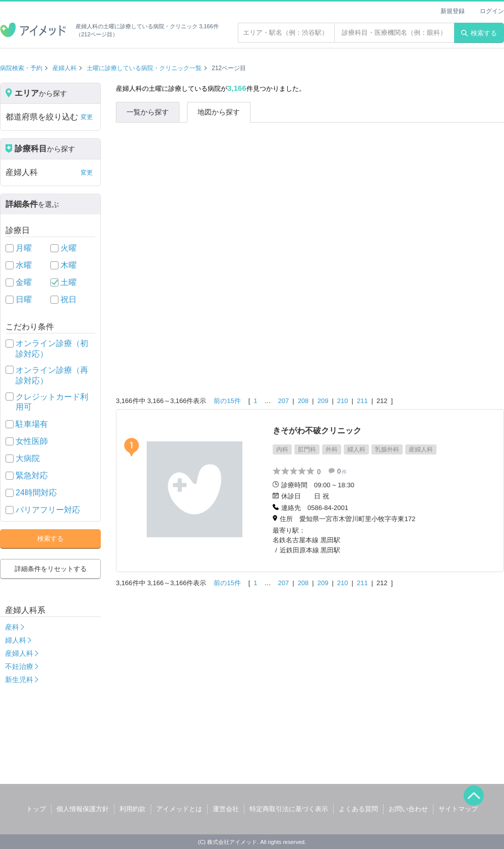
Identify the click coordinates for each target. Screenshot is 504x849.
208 (303, 401)
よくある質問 (358, 809)
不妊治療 (19, 666)
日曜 (24, 299)
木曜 (69, 265)
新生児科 (19, 680)
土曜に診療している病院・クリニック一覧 (144, 68)
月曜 (24, 248)
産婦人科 (65, 68)
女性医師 (32, 441)
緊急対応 (32, 475)
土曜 (69, 282)
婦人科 (16, 640)
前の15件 (227, 401)
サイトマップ (458, 809)
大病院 (28, 458)
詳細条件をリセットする (51, 569)
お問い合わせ (408, 809)
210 (343, 401)
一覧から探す (148, 112)
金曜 (24, 282)
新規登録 (453, 11)
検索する (479, 33)
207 (284, 401)
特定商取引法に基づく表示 (289, 809)
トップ (36, 809)
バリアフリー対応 (48, 510)
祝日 (69, 299)
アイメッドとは (179, 809)
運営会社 (226, 809)
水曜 (24, 265)
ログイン (492, 11)
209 (323, 401)
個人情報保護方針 (83, 809)
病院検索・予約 (21, 68)
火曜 (69, 248)
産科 (12, 627)
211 (362, 401)
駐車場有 (32, 424)
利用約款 (133, 809)
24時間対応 (36, 493)
